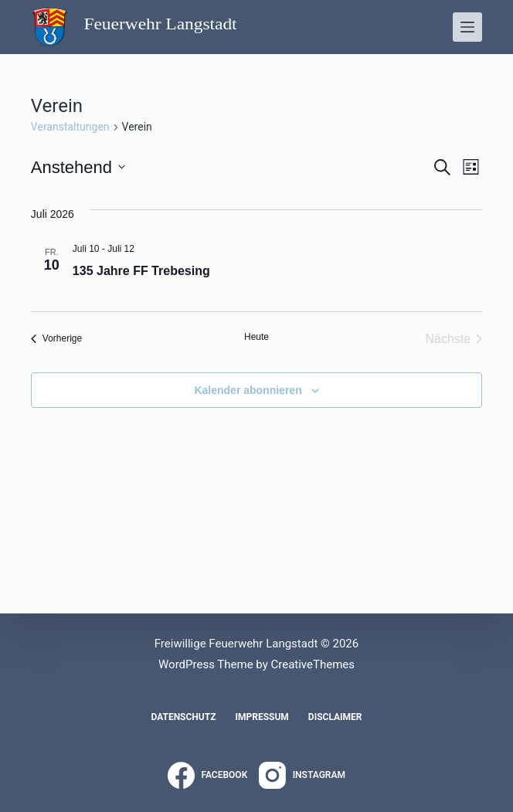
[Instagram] (302, 775)
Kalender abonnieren (248, 390)
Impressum (262, 717)
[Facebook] (207, 775)
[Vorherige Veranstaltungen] (56, 339)
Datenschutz (183, 717)
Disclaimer (335, 717)
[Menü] (467, 27)
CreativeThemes (313, 664)
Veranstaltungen (70, 127)
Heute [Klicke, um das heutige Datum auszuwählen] (256, 337)
